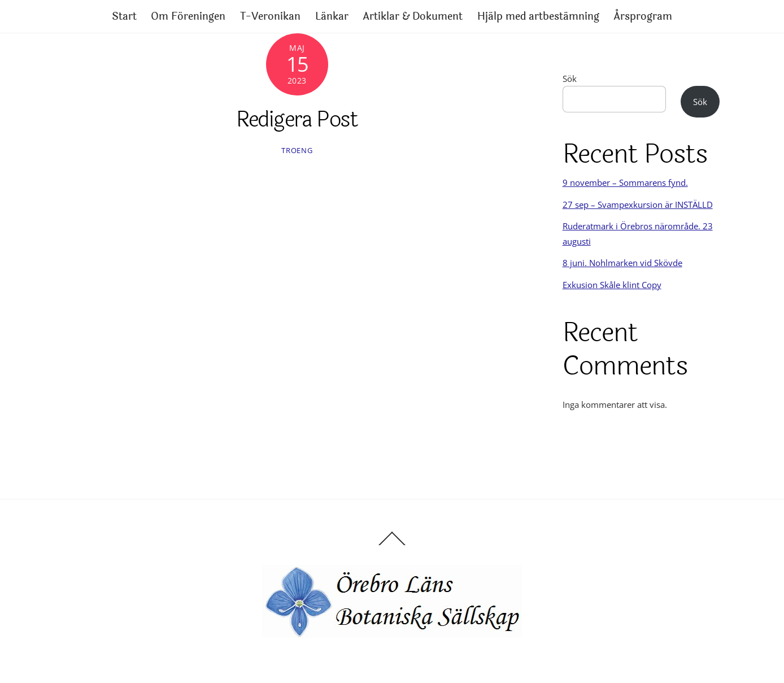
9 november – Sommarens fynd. (625, 182)
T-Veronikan (270, 16)
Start (124, 16)
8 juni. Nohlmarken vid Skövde (622, 263)
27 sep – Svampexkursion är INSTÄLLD (638, 205)
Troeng (297, 150)
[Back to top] (392, 545)
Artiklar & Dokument (413, 16)
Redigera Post (297, 119)
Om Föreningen (188, 16)
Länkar (332, 16)
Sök (570, 79)
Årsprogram (643, 16)
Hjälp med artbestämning (538, 16)
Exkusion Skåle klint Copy (612, 285)
